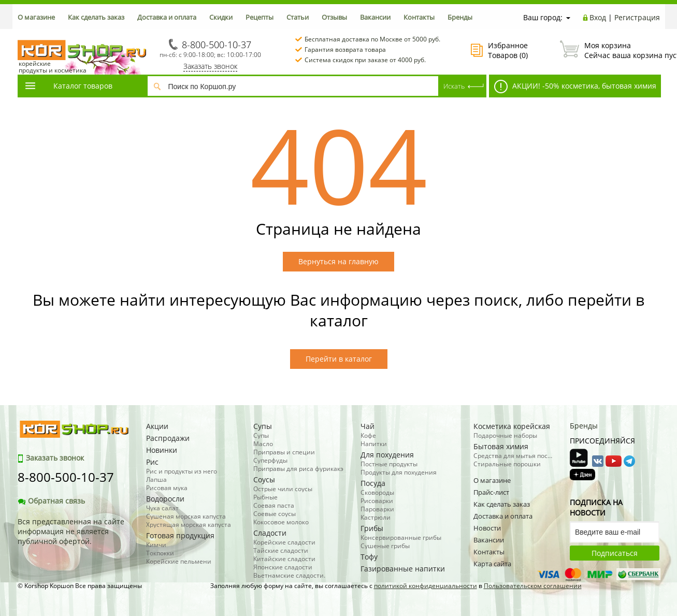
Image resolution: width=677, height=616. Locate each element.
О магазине (36, 17)
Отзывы (334, 17)
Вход (598, 17)
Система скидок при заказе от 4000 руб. (365, 60)
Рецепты (260, 17)
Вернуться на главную (338, 261)
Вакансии (375, 17)
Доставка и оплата (167, 17)
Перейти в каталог (339, 359)
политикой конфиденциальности (426, 586)
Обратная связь (51, 501)
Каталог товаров (68, 86)
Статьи (298, 17)
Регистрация (637, 17)
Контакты (419, 17)
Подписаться (615, 553)
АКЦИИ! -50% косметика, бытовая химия (575, 87)
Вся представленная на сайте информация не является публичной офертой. (71, 531)
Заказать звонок (210, 66)
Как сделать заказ (96, 17)
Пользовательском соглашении (533, 586)
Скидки (221, 17)
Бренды (460, 17)
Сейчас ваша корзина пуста (610, 50)
